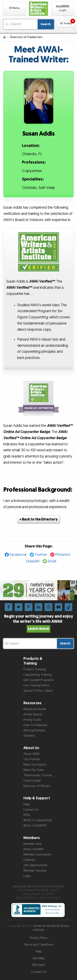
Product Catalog (35, 669)
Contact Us (31, 810)
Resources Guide (35, 709)
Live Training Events (36, 685)
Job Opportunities (35, 865)
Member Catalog (35, 871)
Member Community (37, 855)
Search (46, 24)
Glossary (29, 736)
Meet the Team (34, 770)
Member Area (32, 844)
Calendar (29, 860)
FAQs (27, 815)
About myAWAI (33, 849)
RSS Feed (38, 965)
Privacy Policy (39, 938)
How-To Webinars (35, 725)
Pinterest (63, 555)
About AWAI (31, 754)
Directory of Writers (37, 786)
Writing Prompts (34, 730)
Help (26, 804)
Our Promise (32, 759)
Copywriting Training (37, 675)
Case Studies (32, 781)
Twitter (41, 555)
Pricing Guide (32, 720)
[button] (14, 9)
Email (52, 561)
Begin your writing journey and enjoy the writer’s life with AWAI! (39, 623)
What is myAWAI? (35, 826)
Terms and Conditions (39, 945)
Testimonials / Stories (38, 775)
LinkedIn (33, 561)
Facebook (18, 555)
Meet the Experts (35, 765)
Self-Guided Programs (38, 680)
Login (27, 876)
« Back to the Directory (39, 519)
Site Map (38, 958)
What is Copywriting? (38, 820)
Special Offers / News (38, 691)
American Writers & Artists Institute (51, 928)
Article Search (33, 714)
